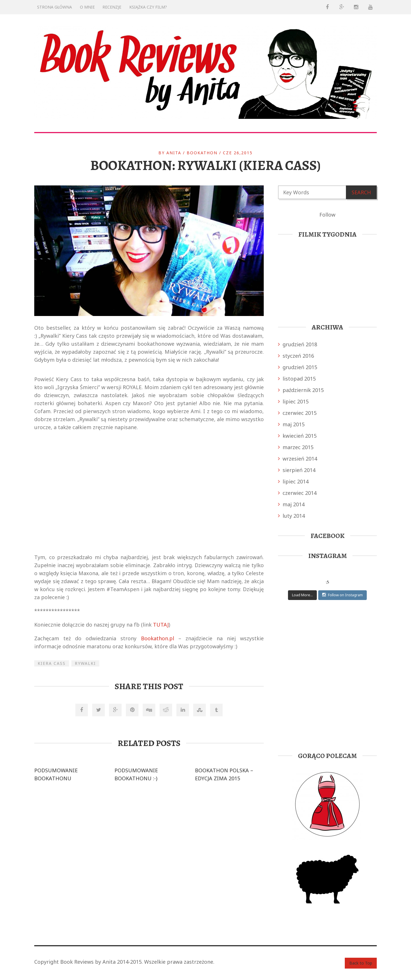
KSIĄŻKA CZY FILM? (148, 7)
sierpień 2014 (297, 470)
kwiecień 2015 (297, 436)
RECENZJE (112, 7)
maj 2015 (291, 424)
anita (174, 153)
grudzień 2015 (298, 367)
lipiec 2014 (293, 481)
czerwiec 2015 (297, 413)
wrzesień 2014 (298, 459)
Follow (327, 215)
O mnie (87, 7)
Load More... (302, 595)
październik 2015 (301, 390)
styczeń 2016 (296, 356)
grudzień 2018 (298, 344)
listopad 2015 (297, 379)
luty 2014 (291, 516)
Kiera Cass (52, 663)
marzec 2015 (296, 447)
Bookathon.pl (158, 638)
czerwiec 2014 (297, 493)
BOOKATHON (202, 153)
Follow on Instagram (342, 595)
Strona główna (55, 7)
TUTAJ (161, 625)
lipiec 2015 (293, 401)
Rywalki (85, 663)
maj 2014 (291, 504)
